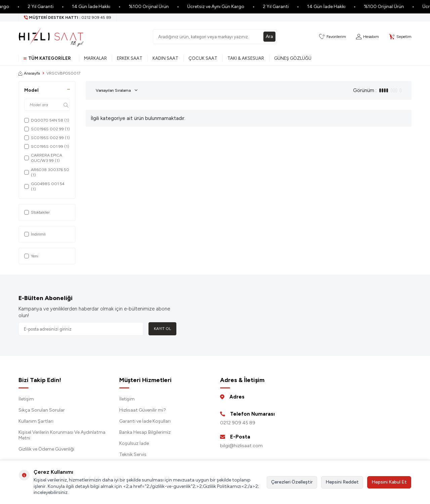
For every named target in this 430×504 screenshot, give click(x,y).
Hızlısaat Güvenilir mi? (143, 410)
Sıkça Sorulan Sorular (42, 410)
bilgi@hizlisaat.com (241, 446)
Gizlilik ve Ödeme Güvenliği (46, 449)
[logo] (51, 37)
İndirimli (35, 234)
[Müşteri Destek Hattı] (68, 17)
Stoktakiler (37, 212)
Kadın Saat (165, 58)
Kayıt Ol (162, 329)
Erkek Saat (130, 58)
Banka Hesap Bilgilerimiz (145, 432)
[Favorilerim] (333, 37)
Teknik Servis (133, 454)
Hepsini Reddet (342, 482)
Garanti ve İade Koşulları (145, 421)
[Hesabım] (368, 37)
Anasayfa (29, 73)
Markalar (95, 58)
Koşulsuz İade (134, 443)
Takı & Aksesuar (246, 58)
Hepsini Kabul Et (389, 482)
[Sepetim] (400, 37)
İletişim (26, 399)
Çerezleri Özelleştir (292, 482)
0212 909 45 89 (238, 423)
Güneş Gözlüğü (293, 58)
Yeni (31, 256)
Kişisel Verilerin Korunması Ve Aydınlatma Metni (62, 435)
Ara (269, 36)
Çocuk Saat (203, 58)
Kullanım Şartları (36, 421)
